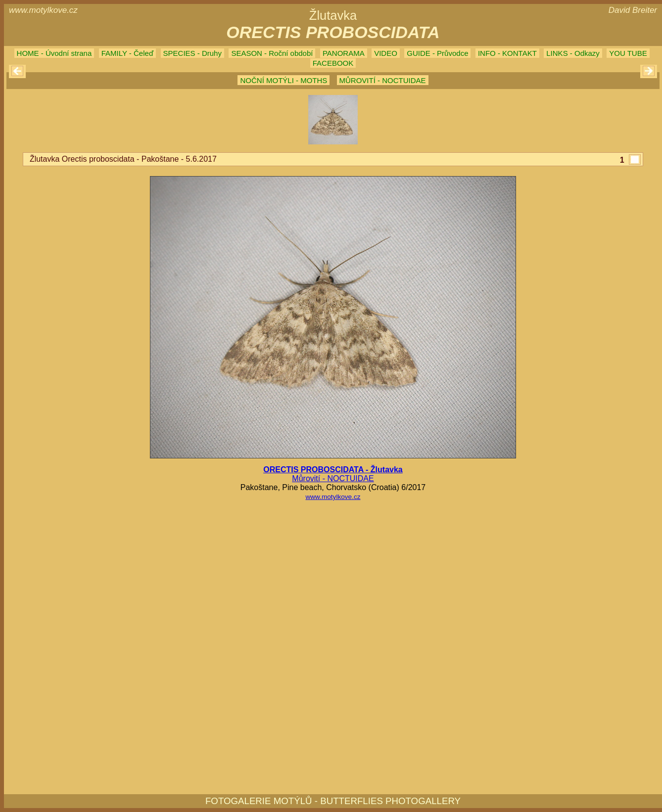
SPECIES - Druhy (192, 53)
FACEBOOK (333, 63)
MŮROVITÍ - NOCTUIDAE (383, 80)
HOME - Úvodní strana (54, 53)
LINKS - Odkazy (573, 53)
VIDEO (386, 53)
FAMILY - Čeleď (127, 53)
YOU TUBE (628, 53)
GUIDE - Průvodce (437, 53)
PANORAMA (344, 53)
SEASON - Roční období (272, 53)
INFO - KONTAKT (507, 53)
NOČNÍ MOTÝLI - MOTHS (284, 80)
